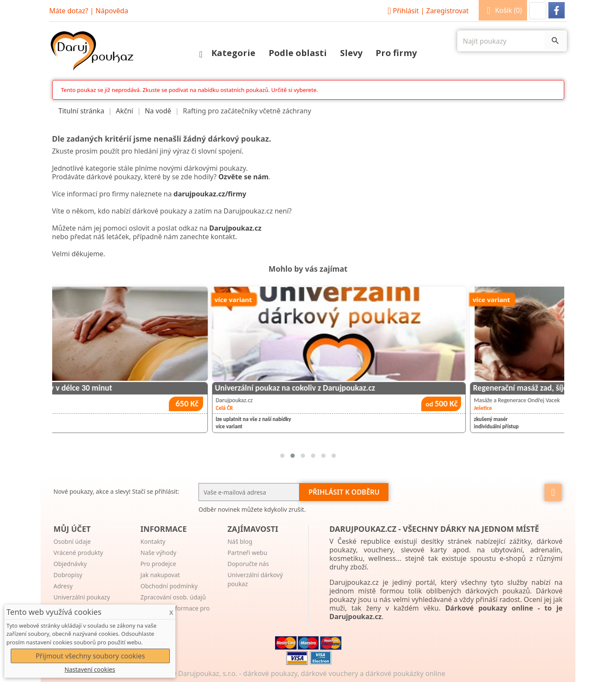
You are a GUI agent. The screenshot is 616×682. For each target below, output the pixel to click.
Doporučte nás (248, 564)
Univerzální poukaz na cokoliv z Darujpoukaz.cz (392, 388)
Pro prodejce (158, 564)
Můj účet (72, 529)
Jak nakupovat (160, 575)
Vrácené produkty (78, 553)
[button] (538, 11)
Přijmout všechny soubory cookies (90, 656)
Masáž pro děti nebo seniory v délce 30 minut (132, 388)
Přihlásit (427, 11)
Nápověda (112, 11)
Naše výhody (158, 553)
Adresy (63, 586)
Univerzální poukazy (82, 597)
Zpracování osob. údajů (173, 597)
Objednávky (70, 564)
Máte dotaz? (69, 11)
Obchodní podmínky (169, 586)
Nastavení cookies (90, 669)
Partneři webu (247, 553)
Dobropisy (68, 575)
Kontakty (153, 541)
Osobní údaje (72, 541)
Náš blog (240, 541)
